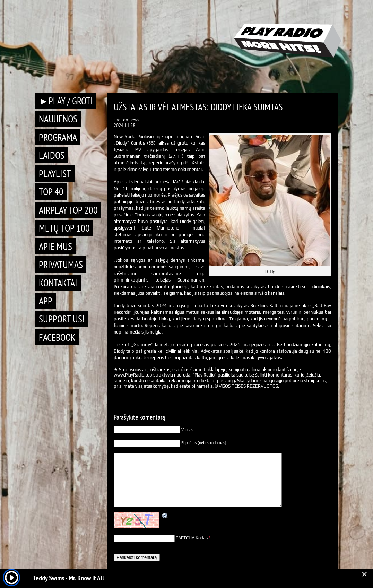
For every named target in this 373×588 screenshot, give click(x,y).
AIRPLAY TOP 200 (68, 210)
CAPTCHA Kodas (192, 538)
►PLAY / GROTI (66, 101)
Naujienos (58, 119)
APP (46, 301)
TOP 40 (51, 192)
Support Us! (62, 319)
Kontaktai (58, 283)
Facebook (57, 337)
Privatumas (61, 264)
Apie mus (55, 246)
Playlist (55, 174)
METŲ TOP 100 (64, 228)
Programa (58, 137)
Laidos (52, 155)
